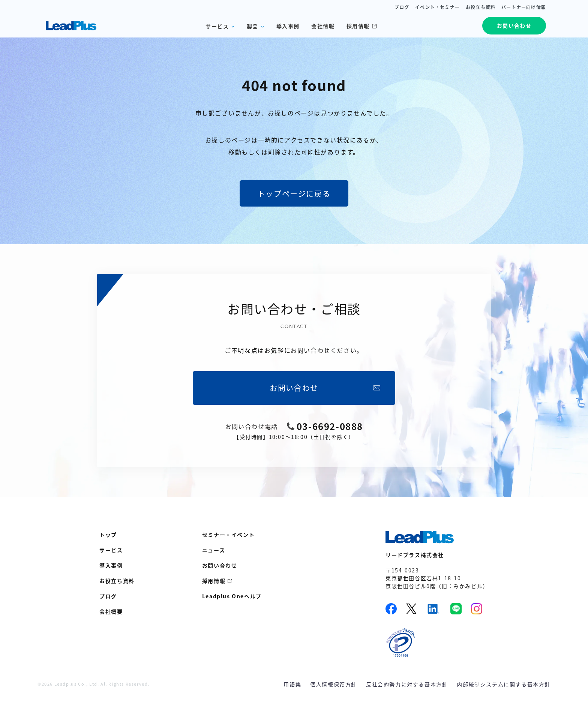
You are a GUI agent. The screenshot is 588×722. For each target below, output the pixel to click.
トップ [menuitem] (108, 535)
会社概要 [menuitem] (111, 611)
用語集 (292, 684)
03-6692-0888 (330, 426)
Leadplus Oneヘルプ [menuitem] (232, 596)
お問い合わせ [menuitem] (220, 565)
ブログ (402, 7)
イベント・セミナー (437, 7)
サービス (217, 26)
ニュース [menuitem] (214, 550)
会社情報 (323, 26)
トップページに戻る (294, 194)
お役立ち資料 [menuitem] (117, 581)
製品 (253, 26)
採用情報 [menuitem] (214, 581)
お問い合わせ (514, 25)
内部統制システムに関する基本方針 (504, 684)
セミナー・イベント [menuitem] (228, 535)
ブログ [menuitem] (108, 596)
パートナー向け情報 (524, 7)
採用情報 (362, 26)
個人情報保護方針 (334, 684)
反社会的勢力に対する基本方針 (407, 684)
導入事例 (288, 26)
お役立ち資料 (481, 7)
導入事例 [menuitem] (111, 565)
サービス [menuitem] (111, 550)
